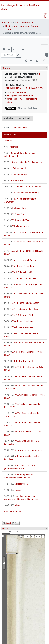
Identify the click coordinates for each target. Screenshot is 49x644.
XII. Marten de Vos (17, 226)
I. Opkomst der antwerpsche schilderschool (20, 155)
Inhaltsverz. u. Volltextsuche (18, 118)
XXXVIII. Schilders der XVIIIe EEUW (22, 433)
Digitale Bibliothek (24, 23)
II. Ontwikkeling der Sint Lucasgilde (23, 162)
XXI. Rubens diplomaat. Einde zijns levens (24, 295)
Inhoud (13, 505)
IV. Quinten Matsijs (16, 174)
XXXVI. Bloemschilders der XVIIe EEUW (22, 415)
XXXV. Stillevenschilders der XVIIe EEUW (22, 406)
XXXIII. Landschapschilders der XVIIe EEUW (24, 387)
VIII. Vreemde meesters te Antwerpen (20, 200)
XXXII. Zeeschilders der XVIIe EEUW (23, 378)
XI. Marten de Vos (17, 220)
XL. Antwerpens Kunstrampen (23, 450)
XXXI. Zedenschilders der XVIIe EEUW (24, 369)
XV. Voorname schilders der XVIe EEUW (23, 252)
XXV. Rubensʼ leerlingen (19, 321)
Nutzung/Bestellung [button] (27, 108)
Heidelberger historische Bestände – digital (24, 28)
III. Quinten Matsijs (16, 168)
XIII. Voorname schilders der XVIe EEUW (24, 234)
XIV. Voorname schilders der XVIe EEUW (24, 243)
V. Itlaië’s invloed (15, 181)
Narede (13, 490)
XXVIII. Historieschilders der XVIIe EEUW (24, 344)
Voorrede (11, 147)
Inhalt (7, 128)
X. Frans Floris (15, 214)
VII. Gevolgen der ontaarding (21, 193)
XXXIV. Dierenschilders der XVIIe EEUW (24, 396)
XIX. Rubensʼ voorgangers (20, 278)
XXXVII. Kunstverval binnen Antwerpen (22, 424)
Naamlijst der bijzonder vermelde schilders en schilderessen (21, 498)
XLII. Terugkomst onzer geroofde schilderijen (20, 467)
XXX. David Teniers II (18, 361)
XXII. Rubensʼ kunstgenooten (22, 303)
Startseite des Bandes (17, 93)
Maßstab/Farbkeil (12, 511)
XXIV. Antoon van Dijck (19, 315)
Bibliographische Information (20, 96)
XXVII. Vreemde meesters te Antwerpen (21, 335)
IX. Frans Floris (15, 208)
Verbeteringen (16, 484)
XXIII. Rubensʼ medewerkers (21, 309)
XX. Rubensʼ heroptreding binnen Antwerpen (23, 286)
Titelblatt (8, 141)
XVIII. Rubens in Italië (18, 272)
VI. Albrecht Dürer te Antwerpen (23, 187)
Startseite (7, 23)
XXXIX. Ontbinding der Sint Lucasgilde (22, 442)
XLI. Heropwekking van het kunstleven (22, 458)
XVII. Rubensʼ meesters (19, 266)
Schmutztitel (10, 135)
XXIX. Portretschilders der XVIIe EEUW (23, 353)
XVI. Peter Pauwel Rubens (20, 260)
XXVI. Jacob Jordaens (19, 327)
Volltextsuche (20, 128)
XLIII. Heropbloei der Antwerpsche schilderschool (19, 476)
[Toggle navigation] (44, 42)
